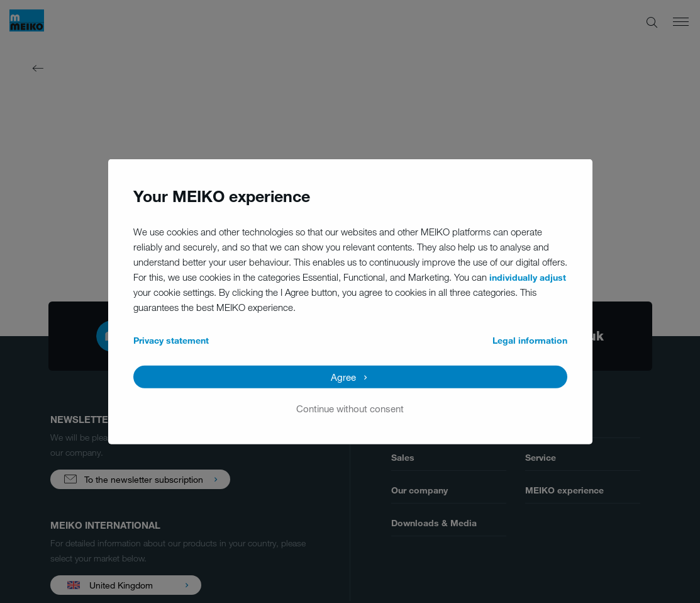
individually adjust (528, 277)
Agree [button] (343, 376)
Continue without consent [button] (350, 408)
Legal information (530, 340)
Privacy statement (171, 340)
